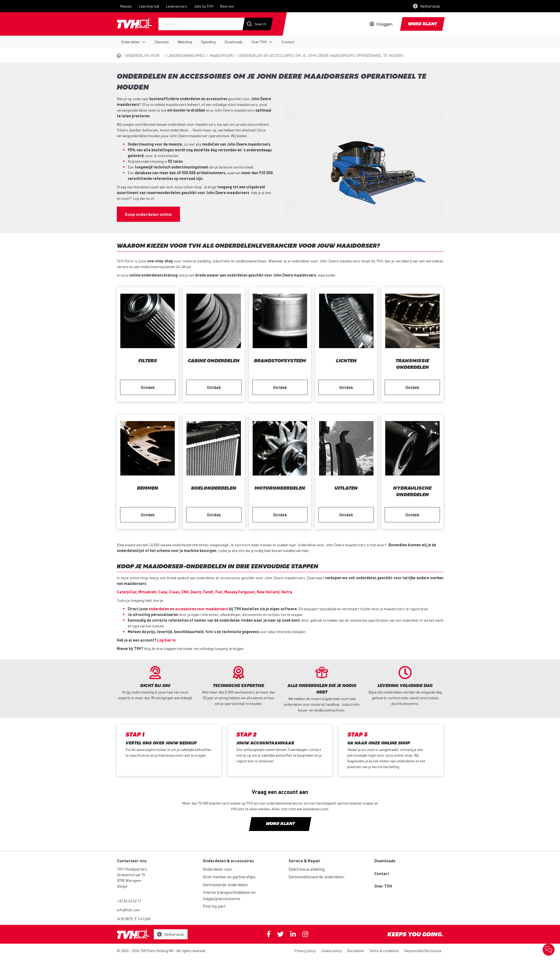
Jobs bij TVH (204, 6)
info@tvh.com (128, 910)
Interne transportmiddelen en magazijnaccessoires (229, 895)
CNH (185, 592)
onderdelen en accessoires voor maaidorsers (188, 609)
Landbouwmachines (186, 55)
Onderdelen (130, 42)
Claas (174, 592)
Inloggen (384, 24)
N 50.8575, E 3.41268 (134, 919)
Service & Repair (305, 861)
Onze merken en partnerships (229, 877)
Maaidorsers (222, 55)
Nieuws (126, 6)
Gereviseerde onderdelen (225, 885)
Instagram (305, 934)
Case (163, 592)
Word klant (422, 24)
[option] (155, 683)
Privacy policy (305, 951)
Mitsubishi (147, 592)
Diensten (162, 42)
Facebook (269, 934)
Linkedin (293, 934)
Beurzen (227, 6)
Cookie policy (332, 951)
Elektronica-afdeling (307, 869)
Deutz (196, 592)
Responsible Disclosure (423, 951)
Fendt (208, 592)
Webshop (185, 42)
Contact (288, 42)
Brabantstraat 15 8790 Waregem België (131, 880)
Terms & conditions (384, 951)
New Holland (268, 592)
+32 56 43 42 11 (129, 901)
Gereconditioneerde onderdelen (316, 877)
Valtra (287, 592)
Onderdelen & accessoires (228, 861)
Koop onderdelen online (148, 214)
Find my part (214, 906)
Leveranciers (176, 6)
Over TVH (259, 42)
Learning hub (149, 6)
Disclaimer (356, 951)
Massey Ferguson (240, 592)
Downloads (234, 42)
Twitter (280, 934)
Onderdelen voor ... (144, 55)
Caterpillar (127, 592)
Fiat (219, 592)
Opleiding (208, 42)
